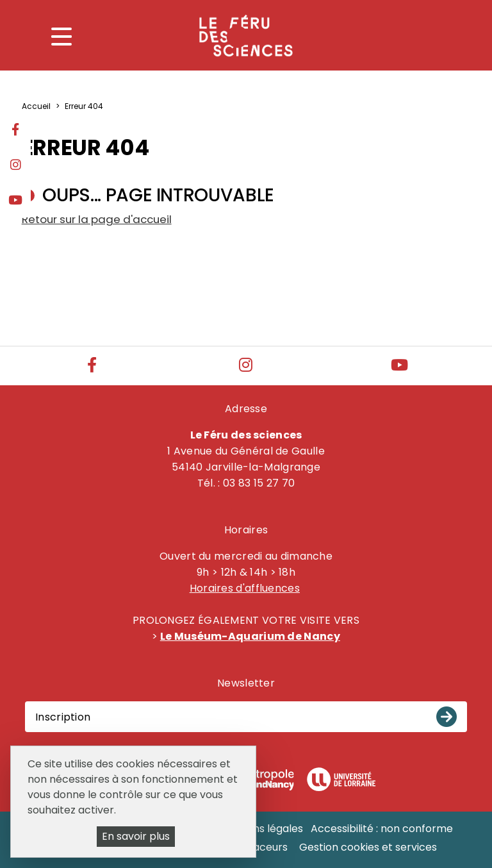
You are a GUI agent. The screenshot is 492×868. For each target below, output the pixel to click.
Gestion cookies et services (368, 847)
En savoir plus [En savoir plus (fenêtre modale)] (136, 836)
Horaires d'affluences (245, 588)
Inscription (63, 717)
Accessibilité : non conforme (382, 829)
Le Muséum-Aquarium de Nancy (250, 636)
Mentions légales (261, 829)
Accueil (36, 106)
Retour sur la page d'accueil (97, 219)
